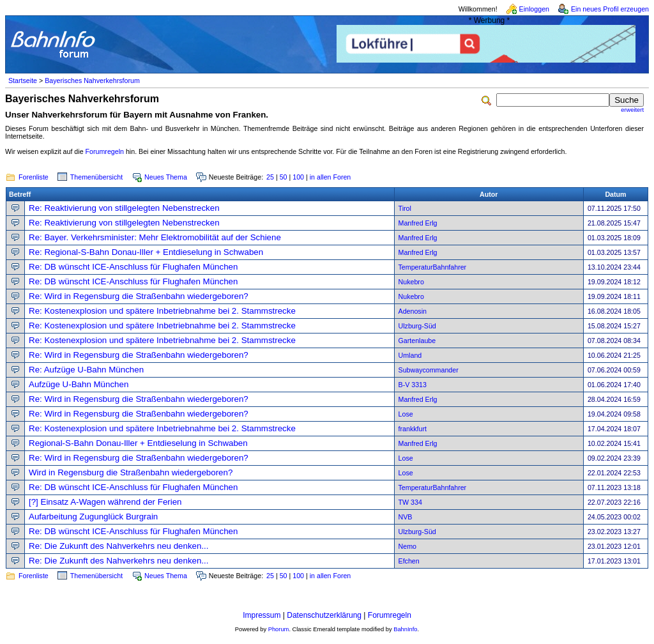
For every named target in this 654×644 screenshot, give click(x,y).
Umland (410, 355)
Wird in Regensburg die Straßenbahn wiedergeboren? (131, 472)
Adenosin (413, 311)
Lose (406, 414)
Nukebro (411, 282)
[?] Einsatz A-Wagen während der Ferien (105, 502)
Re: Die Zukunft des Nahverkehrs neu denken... (119, 546)
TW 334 (410, 502)
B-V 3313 (413, 385)
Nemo (407, 546)
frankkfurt (413, 429)
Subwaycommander (429, 370)
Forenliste (34, 177)
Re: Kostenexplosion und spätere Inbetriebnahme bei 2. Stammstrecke (162, 311)
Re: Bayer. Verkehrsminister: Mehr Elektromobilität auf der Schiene (155, 237)
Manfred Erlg (418, 223)
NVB (406, 517)
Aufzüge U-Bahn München (79, 384)
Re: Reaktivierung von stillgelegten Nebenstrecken (124, 208)
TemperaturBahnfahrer (433, 267)
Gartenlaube (417, 341)
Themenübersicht (96, 177)
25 (270, 177)
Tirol (405, 208)
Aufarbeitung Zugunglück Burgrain (93, 517)
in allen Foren (331, 177)
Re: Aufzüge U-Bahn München (86, 370)
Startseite (23, 80)
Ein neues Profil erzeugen (610, 9)
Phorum (279, 629)
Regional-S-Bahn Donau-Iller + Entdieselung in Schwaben (138, 443)
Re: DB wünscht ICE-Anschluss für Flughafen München (133, 267)
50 (284, 177)
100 (298, 177)
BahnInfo (405, 629)
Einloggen (534, 9)
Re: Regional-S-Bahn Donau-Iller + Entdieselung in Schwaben (146, 252)
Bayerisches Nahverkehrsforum (92, 80)
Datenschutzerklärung (324, 615)
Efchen (409, 561)
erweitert (632, 110)
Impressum (262, 615)
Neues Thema (166, 177)
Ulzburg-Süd (417, 326)
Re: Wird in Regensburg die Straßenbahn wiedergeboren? (139, 296)
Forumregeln (105, 151)
